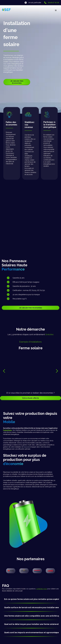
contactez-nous (42, 589)
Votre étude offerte (30, 398)
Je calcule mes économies (17, 82)
